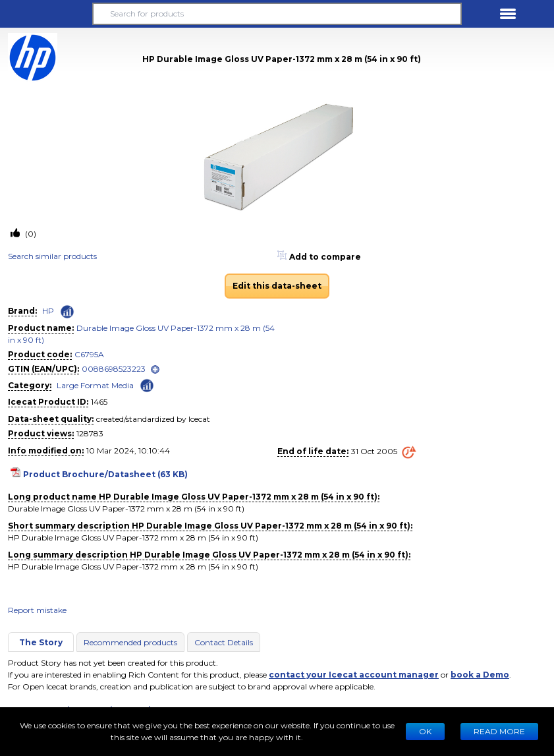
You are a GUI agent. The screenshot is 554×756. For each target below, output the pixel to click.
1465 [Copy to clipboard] (99, 402)
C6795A (89, 354)
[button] (46, 14)
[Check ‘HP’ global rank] (67, 312)
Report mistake (37, 610)
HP (48, 311)
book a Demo (480, 675)
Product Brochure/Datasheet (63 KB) (105, 474)
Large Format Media (95, 385)
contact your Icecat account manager (354, 675)
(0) (30, 234)
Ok (425, 731)
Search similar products (52, 256)
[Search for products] (277, 14)
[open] (155, 369)
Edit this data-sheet (277, 286)
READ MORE (499, 731)
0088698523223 (114, 369)
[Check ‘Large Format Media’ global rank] (147, 385)
